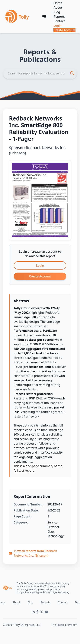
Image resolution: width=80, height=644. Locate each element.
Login (58, 26)
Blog (57, 12)
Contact (59, 21)
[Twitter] (41, 612)
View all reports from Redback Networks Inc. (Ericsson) (33, 553)
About (58, 8)
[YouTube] (46, 612)
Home (58, 3)
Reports (59, 17)
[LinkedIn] (33, 612)
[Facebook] (37, 612)
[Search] (40, 73)
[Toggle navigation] (44, 17)
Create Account (64, 30)
